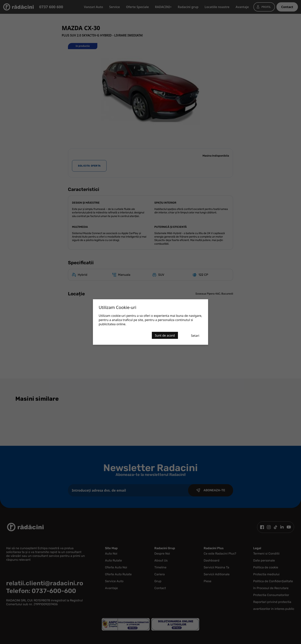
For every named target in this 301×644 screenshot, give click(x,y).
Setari (195, 336)
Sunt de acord (165, 335)
